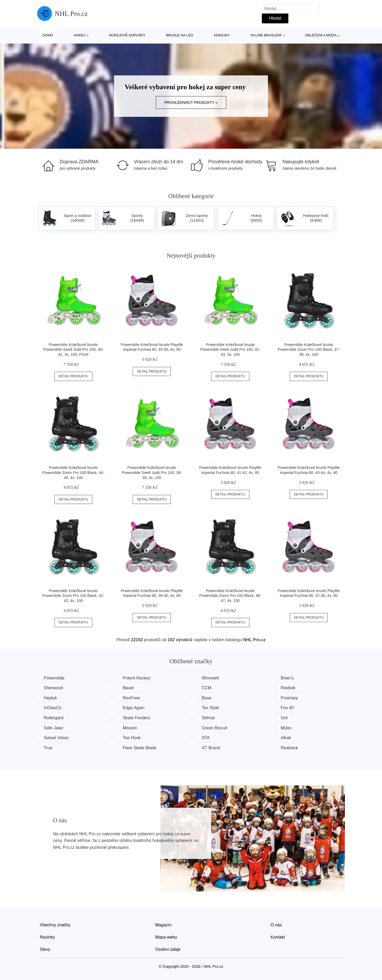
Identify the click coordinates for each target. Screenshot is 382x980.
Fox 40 (287, 708)
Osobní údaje (168, 949)
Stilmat (208, 718)
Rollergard (54, 718)
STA (206, 738)
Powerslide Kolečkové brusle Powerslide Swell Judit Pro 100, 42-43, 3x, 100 (230, 350)
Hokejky (222, 35)
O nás (276, 925)
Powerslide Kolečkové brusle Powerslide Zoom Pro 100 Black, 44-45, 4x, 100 (73, 472)
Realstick (289, 748)
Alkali (286, 738)
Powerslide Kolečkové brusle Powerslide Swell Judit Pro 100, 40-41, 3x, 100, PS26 (73, 350)
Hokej (79, 35)
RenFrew (131, 698)
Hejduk (50, 698)
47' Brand (211, 748)
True (48, 748)
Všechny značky (55, 925)
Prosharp (289, 698)
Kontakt (278, 937)
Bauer (129, 688)
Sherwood (53, 688)
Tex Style (210, 708)
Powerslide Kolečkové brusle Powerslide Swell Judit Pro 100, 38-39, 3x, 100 (152, 472)
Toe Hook (132, 738)
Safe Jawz (54, 728)
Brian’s (287, 678)
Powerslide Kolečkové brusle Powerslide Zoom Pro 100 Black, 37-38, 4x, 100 (309, 350)
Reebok (288, 688)
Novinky (47, 937)
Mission (130, 728)
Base (206, 698)
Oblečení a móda (321, 35)
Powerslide (54, 678)
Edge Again (134, 708)
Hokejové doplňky (127, 35)
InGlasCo (53, 708)
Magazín (163, 925)
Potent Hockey (137, 678)
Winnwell (210, 678)
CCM (206, 688)
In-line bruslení (266, 35)
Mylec (286, 728)
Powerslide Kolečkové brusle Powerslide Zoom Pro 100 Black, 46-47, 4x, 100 (230, 596)
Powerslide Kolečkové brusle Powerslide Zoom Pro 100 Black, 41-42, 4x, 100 (73, 596)
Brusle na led (180, 35)
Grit (284, 718)
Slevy (45, 949)
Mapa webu (166, 937)
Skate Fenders (137, 718)
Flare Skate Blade (140, 748)
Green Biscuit (214, 728)
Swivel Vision (56, 738)
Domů (48, 35)
